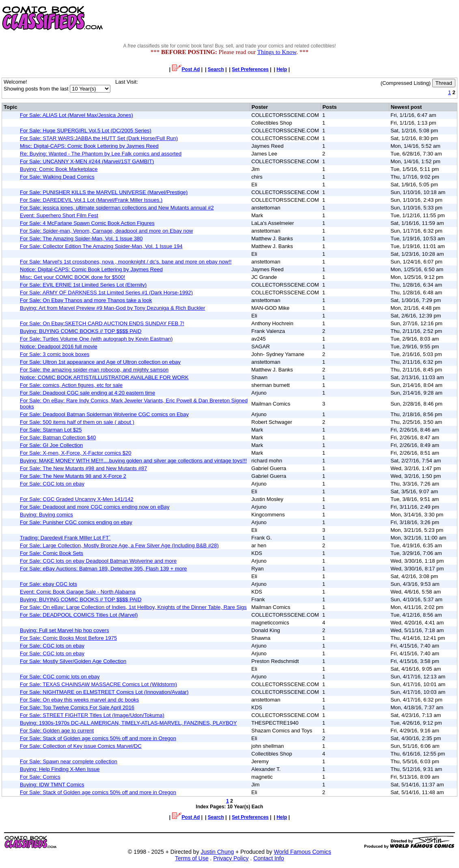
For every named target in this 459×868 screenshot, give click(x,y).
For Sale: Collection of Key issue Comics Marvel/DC (81, 746)
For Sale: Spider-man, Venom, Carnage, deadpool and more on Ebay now (106, 231)
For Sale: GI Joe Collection (51, 445)
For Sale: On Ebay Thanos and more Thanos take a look (86, 300)
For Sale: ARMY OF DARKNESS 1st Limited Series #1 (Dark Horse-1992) (106, 293)
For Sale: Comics (40, 777)
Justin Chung (218, 852)
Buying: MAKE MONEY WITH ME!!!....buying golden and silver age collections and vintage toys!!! (133, 461)
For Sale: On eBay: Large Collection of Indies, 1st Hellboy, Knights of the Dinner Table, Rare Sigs (133, 607)
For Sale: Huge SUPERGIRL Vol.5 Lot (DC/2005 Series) (86, 131)
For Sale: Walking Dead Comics (57, 177)
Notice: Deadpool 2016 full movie (59, 347)
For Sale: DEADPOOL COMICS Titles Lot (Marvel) (79, 615)
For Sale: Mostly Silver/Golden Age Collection (73, 661)
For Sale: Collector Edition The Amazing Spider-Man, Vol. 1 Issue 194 (101, 246)
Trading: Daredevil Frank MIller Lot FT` (65, 538)
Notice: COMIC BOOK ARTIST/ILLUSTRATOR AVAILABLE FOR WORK (104, 377)
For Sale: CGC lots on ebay (52, 484)
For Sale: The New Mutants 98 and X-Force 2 (73, 476)
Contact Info (269, 858)
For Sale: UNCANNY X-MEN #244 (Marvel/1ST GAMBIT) (87, 161)
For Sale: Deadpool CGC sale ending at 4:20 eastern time (87, 393)
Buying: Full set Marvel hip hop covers (65, 630)
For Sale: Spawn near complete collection (69, 761)
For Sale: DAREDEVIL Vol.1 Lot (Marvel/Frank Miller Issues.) (91, 200)
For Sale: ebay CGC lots (48, 584)
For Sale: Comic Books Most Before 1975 (68, 638)
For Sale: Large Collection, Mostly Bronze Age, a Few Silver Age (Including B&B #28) (119, 545)
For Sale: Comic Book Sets (52, 553)
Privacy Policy (231, 858)
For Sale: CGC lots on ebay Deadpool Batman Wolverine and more (98, 561)
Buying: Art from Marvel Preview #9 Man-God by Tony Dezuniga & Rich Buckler (112, 308)
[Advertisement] (311, 18)
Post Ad (186, 69)
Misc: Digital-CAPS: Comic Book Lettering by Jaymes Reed (89, 146)
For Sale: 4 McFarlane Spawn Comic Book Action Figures (87, 223)
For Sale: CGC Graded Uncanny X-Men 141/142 (77, 499)
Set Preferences (250, 69)
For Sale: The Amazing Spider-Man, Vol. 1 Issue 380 (81, 239)
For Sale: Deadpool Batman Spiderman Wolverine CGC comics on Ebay (104, 414)
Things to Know (277, 52)
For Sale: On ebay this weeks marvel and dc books (79, 700)
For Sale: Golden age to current (57, 731)
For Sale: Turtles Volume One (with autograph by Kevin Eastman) (96, 339)
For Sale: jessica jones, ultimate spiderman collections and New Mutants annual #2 (117, 208)
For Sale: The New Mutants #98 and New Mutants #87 (83, 468)
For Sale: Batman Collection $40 (58, 437)
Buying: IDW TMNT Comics (52, 785)
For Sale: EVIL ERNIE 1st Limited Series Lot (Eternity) (83, 285)
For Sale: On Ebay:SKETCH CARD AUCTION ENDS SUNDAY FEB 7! (102, 323)
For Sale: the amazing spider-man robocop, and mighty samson (94, 370)
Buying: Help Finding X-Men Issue (60, 769)
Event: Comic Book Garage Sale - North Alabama (78, 592)
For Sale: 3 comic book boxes (55, 354)
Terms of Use (192, 858)
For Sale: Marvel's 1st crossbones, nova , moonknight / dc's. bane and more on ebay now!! (126, 262)
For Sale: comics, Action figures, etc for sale (71, 385)
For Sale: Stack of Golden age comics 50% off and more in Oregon (98, 738)
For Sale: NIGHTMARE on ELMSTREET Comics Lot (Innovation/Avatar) (104, 692)
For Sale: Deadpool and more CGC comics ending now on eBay (95, 507)
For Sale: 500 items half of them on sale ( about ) (77, 422)
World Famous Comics (303, 852)
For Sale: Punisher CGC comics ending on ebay (76, 522)
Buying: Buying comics (46, 515)
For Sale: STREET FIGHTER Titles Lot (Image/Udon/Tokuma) (92, 715)
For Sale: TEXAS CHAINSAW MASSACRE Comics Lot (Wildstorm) (98, 684)
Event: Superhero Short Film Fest (59, 215)
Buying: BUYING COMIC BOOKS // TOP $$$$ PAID (81, 331)
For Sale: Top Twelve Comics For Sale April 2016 (77, 707)
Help (282, 69)
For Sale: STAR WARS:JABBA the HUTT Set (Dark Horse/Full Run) (99, 138)
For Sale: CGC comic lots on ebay (60, 677)
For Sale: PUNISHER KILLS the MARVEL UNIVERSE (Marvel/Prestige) (104, 192)
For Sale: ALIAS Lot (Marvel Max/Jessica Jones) (76, 115)
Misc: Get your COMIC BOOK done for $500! (72, 277)
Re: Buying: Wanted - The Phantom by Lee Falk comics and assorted (101, 154)
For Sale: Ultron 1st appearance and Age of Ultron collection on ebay (100, 362)
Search (216, 69)
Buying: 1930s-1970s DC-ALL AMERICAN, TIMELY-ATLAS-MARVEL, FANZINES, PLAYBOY (128, 723)
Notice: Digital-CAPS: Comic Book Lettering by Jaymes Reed (91, 269)
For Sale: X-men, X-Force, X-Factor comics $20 (76, 453)
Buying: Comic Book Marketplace (59, 169)
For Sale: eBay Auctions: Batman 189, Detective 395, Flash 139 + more (103, 569)
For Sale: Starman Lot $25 (51, 430)
